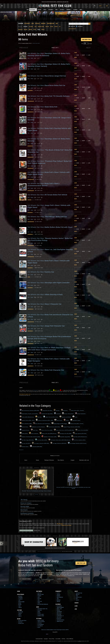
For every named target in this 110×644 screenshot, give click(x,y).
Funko (75, 417)
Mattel (32, 58)
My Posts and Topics (22, 621)
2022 (29, 122)
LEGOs (66, 420)
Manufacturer (41, 27)
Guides (39, 612)
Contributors (51, 23)
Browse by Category (26, 503)
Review (56, 27)
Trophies (58, 601)
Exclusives (40, 610)
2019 (29, 166)
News (57, 10)
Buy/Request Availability (27, 513)
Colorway (31, 27)
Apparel (20, 29)
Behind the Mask (41, 620)
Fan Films (39, 599)
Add (57, 23)
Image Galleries (41, 594)
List (60, 27)
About (82, 10)
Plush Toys (34, 430)
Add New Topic (37, 531)
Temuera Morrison (60, 607)
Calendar (76, 10)
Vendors (43, 23)
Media (30, 29)
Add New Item (86, 40)
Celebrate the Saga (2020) (46, 413)
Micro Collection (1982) (26, 423)
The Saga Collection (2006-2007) (58, 443)
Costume (40, 10)
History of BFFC (79, 597)
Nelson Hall (59, 619)
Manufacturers (21, 602)
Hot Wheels (80, 26)
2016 (29, 265)
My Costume (21, 612)
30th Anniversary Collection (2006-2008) (29, 410)
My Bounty (27, 23)
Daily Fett (39, 593)
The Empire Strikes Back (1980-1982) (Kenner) (59, 440)
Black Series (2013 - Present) (76, 410)
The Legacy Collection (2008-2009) (40, 443)
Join (107, 6)
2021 (29, 133)
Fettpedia (63, 10)
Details (20, 615)
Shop (77, 599)
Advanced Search (72, 29)
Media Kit (78, 594)
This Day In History (41, 622)
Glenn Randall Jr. (60, 616)
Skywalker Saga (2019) (64, 436)
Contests (58, 594)
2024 (29, 79)
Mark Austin (59, 613)
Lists (19, 600)
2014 (29, 373)
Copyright (46, 639)
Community (69, 10)
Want (83, 55)
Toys (39, 29)
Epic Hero (38, 417)
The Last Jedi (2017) (25, 443)
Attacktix (57, 410)
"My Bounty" (35, 390)
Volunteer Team (79, 593)
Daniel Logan (59, 609)
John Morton (59, 612)
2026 (29, 58)
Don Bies (58, 610)
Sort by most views (36, 43)
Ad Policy (37, 494)
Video (39, 600)
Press (77, 596)
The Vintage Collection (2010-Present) (77, 443)
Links (58, 599)
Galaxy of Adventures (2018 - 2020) (44, 420)
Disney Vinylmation (80, 413)
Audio (39, 597)
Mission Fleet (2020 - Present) (76, 423)
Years (19, 606)
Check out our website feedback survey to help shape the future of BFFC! (55, 630)
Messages (58, 600)
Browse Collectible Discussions (26, 530)
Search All (73, 26)
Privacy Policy (52, 639)
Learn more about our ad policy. (67, 551)
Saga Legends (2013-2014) (80, 433)
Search (77, 603)
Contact (77, 600)
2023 (29, 99)
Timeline (47, 27)
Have (78, 55)
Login (100, 6)
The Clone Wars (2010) (41, 440)
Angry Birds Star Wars (46, 410)
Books (26, 29)
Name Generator (60, 597)
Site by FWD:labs (70, 639)
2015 (29, 352)
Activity (58, 593)
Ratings (20, 603)
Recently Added (25, 506)
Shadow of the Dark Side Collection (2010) (30, 436)
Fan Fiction (40, 601)
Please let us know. (66, 525)
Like (89, 55)
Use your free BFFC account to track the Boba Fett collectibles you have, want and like (73, 481)
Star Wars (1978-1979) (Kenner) (79, 436)
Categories (20, 598)
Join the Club (81, 563)
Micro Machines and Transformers (42, 423)
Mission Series (24, 426)
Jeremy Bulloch (60, 621)
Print (35, 29)
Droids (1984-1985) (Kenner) (27, 417)
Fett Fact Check (41, 614)
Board (45, 10)
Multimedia (51, 10)
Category (25, 27)
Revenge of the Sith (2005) (65, 433)
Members (58, 596)
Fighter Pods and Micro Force (51, 417)
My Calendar (59, 606)
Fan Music (39, 596)
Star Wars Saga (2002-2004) (27, 440)
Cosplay (20, 616)
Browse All (21, 450)
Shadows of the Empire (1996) (49, 436)
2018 (29, 210)
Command (57, 413)
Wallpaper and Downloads (43, 604)
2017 (29, 232)
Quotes (39, 627)
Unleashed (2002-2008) (36, 446)
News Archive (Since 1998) (42, 609)
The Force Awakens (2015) (79, 440)
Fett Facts (39, 623)
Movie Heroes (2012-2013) (53, 426)
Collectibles (33, 10)
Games (39, 603)
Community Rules (39, 639)
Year (35, 27)
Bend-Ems (64, 410)
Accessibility (58, 639)
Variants (20, 613)
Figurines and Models (65, 417)
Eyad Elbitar (59, 617)
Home (28, 10)
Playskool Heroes (25, 430)
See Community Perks (25, 579)
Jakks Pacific (58, 420)
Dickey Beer (59, 614)
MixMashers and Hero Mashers (37, 426)
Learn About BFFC (62, 579)
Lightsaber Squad (75, 420)
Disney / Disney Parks (68, 413)
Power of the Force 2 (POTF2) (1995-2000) (64, 430)
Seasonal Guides (41, 616)
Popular (37, 23)
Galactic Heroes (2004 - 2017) (27, 420)
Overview (21, 23)
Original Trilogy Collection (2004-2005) (71, 426)
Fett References (41, 624)
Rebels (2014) (24, 433)
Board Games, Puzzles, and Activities (29, 413)
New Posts (20, 622)
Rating (52, 27)
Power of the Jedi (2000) (82, 430)
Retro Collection (34, 433)
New (33, 23)
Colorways (20, 599)
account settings (70, 394)
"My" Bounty (24, 500)
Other (43, 29)
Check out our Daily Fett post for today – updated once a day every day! (55, 2)
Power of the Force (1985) (46, 430)
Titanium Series (24, 446)
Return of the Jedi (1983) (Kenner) (48, 433)
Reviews (20, 605)
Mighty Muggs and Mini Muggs (59, 423)
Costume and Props (60, 620)
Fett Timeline (40, 626)
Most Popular (24, 510)
